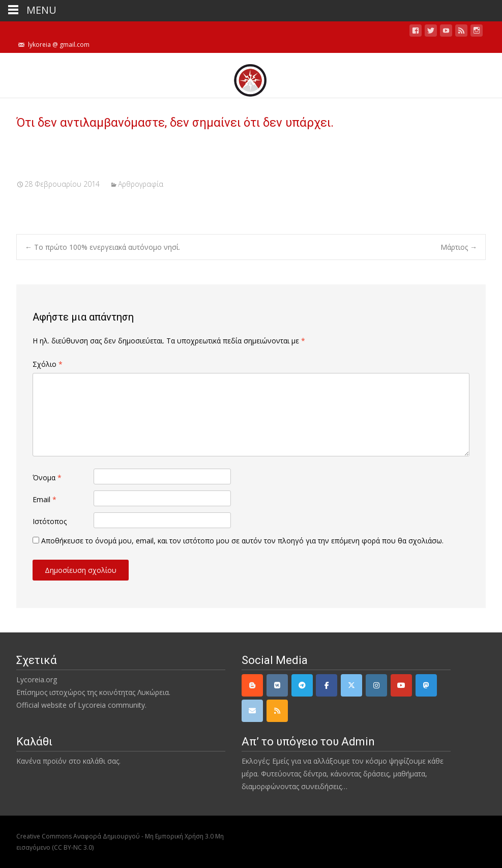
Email (45, 499)
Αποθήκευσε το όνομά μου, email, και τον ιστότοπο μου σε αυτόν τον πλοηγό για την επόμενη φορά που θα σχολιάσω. (242, 541)
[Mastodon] (426, 685)
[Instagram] (376, 685)
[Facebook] (327, 685)
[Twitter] (351, 685)
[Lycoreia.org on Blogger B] (252, 685)
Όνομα (47, 478)
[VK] (277, 685)
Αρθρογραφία (141, 184)
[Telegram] (302, 685)
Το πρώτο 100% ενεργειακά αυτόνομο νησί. (102, 247)
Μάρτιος (459, 247)
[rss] (277, 711)
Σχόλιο (48, 364)
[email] (252, 711)
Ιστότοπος (50, 521)
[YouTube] (401, 685)
